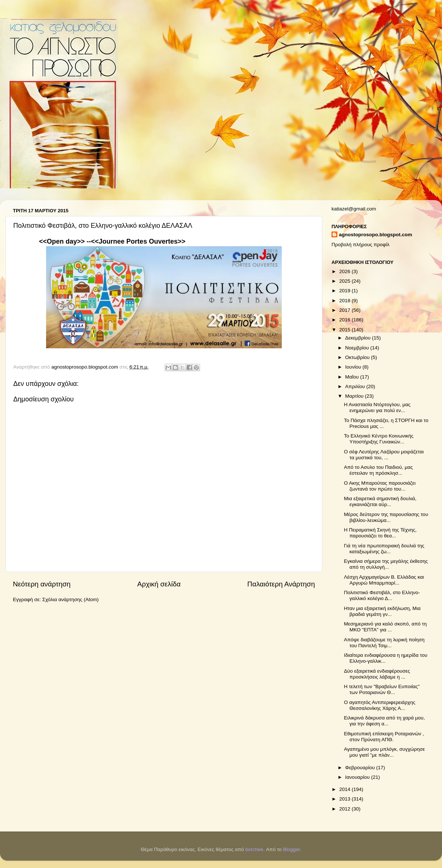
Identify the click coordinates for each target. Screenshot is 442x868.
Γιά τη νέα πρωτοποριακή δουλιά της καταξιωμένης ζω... (384, 549)
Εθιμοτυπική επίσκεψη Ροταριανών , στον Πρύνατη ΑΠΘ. (384, 737)
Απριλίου (356, 386)
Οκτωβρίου (358, 357)
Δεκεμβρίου (359, 338)
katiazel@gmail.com (354, 209)
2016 (345, 320)
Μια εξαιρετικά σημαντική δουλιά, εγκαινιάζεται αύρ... (380, 501)
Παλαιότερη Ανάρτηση (281, 584)
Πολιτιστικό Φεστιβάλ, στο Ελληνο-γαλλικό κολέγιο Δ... (382, 595)
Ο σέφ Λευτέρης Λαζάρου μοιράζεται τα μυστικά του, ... (384, 455)
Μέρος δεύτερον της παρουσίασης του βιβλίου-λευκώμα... (386, 517)
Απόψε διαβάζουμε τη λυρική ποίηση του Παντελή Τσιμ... (384, 643)
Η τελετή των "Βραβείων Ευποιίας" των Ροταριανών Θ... (382, 689)
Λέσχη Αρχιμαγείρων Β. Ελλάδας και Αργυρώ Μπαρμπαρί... (384, 580)
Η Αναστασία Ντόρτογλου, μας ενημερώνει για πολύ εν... (377, 407)
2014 (345, 789)
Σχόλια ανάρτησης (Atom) (71, 599)
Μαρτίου (355, 396)
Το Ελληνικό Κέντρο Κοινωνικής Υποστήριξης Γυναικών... (379, 439)
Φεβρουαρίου (361, 768)
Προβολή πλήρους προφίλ (360, 245)
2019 (345, 291)
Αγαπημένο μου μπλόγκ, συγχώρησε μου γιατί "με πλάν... (385, 752)
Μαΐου (353, 377)
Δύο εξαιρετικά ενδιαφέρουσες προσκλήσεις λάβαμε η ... (377, 674)
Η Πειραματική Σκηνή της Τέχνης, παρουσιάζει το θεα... (380, 533)
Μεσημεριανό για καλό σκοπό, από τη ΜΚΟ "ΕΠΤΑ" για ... (385, 627)
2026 (345, 271)
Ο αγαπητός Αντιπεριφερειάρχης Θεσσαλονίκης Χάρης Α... (380, 705)
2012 (345, 809)
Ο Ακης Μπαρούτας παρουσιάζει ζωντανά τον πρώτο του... (380, 486)
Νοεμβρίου (358, 348)
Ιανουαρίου (358, 777)
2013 (345, 799)
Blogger (291, 849)
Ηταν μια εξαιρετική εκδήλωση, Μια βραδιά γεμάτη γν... (382, 611)
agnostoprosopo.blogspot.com (376, 235)
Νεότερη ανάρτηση (42, 584)
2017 (345, 310)
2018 (345, 301)
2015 (345, 330)
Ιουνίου (354, 367)
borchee (254, 849)
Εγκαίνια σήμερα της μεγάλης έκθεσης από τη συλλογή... (386, 564)
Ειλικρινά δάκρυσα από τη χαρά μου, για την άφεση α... (385, 721)
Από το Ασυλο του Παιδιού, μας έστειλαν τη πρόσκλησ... (378, 470)
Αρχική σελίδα (159, 584)
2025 (345, 281)
